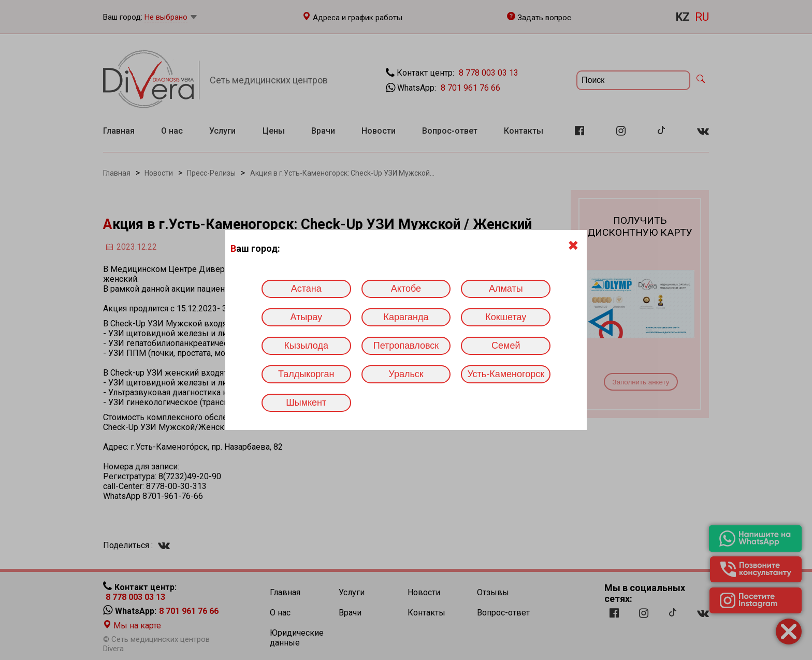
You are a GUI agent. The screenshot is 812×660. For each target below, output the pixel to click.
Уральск (406, 374)
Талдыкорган (306, 374)
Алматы (506, 289)
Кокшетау (506, 317)
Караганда (406, 317)
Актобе (406, 289)
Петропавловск (406, 346)
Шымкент (306, 403)
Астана (306, 289)
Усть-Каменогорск (506, 374)
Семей (506, 346)
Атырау (306, 317)
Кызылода (306, 346)
